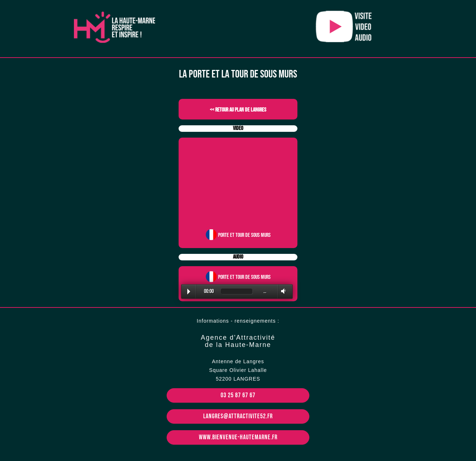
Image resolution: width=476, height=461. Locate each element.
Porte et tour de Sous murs (244, 235)
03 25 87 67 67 (238, 395)
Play (189, 292)
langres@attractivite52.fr (238, 416)
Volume (282, 291)
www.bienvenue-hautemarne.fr (238, 437)
